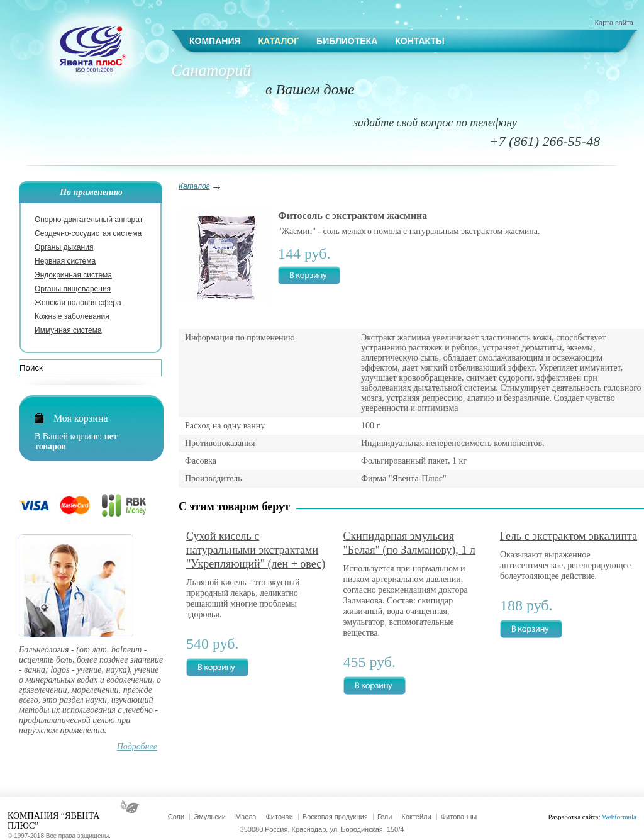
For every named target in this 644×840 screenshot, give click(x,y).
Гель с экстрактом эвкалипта (569, 536)
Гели (385, 817)
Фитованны (459, 817)
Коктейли (416, 817)
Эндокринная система (73, 275)
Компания (215, 41)
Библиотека (347, 41)
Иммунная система (68, 330)
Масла (246, 817)
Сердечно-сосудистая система (88, 233)
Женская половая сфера (78, 303)
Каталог (279, 41)
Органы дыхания (64, 247)
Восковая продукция (335, 817)
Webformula (619, 817)
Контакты (419, 41)
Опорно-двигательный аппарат (89, 220)
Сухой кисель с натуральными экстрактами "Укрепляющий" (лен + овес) (256, 550)
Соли (176, 817)
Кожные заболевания (72, 316)
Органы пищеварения (73, 289)
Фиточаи (280, 817)
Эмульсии (210, 817)
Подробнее (137, 747)
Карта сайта (614, 23)
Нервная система (65, 261)
